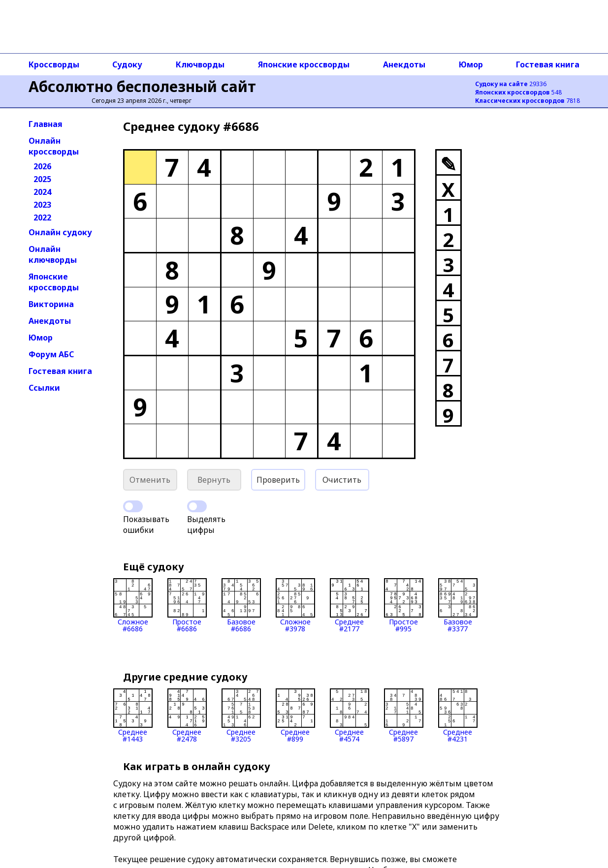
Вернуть (214, 480)
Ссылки (44, 388)
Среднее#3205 (241, 715)
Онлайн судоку (60, 232)
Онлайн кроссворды (54, 146)
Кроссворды (54, 64)
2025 (42, 179)
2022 (42, 217)
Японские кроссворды (304, 64)
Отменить (150, 480)
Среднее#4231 (458, 715)
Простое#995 (404, 605)
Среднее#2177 (350, 605)
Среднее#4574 (350, 715)
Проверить (278, 480)
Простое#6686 (187, 605)
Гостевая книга (548, 64)
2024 (42, 192)
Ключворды (200, 64)
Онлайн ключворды (53, 254)
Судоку (127, 64)
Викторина (51, 304)
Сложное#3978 (295, 605)
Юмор (471, 64)
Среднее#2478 (187, 715)
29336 (511, 84)
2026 (42, 166)
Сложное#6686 (133, 605)
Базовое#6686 (241, 605)
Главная (46, 124)
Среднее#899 (295, 715)
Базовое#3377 (458, 605)
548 (518, 92)
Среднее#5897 (404, 715)
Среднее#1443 (133, 715)
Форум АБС (51, 354)
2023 (42, 205)
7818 (528, 101)
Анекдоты (404, 64)
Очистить (342, 480)
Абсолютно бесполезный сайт (142, 86)
